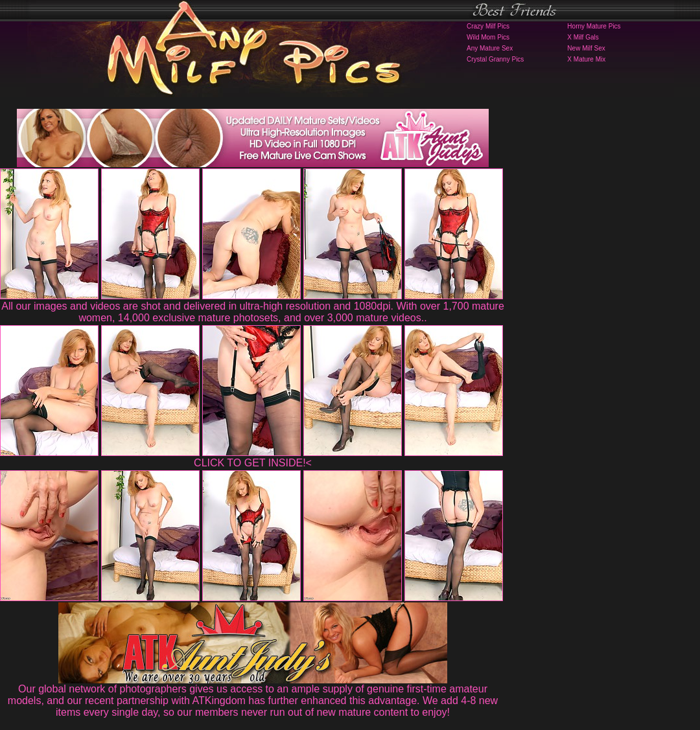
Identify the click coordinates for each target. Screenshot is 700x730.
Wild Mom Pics (488, 37)
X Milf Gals (583, 37)
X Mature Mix (586, 59)
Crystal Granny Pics (495, 59)
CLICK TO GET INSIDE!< (253, 463)
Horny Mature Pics (594, 26)
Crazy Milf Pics (488, 26)
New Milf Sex (586, 48)
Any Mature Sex (490, 48)
